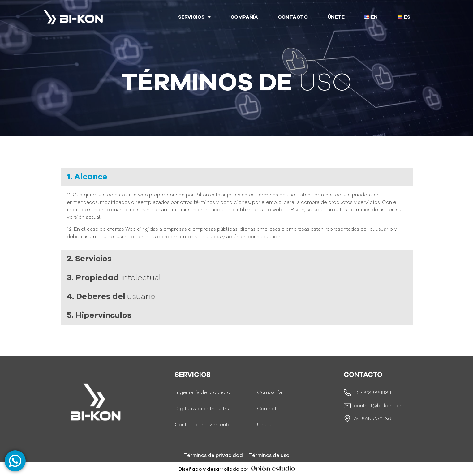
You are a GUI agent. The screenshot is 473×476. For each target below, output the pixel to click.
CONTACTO (293, 17)
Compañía (269, 392)
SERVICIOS (194, 17)
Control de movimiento (203, 425)
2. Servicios (89, 259)
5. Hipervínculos (99, 315)
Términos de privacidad (213, 455)
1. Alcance (87, 177)
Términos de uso (269, 455)
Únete (264, 425)
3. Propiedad (114, 278)
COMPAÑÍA (244, 17)
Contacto (268, 409)
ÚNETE (336, 17)
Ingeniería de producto (202, 392)
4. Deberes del (111, 296)
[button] (237, 177)
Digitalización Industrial (204, 409)
